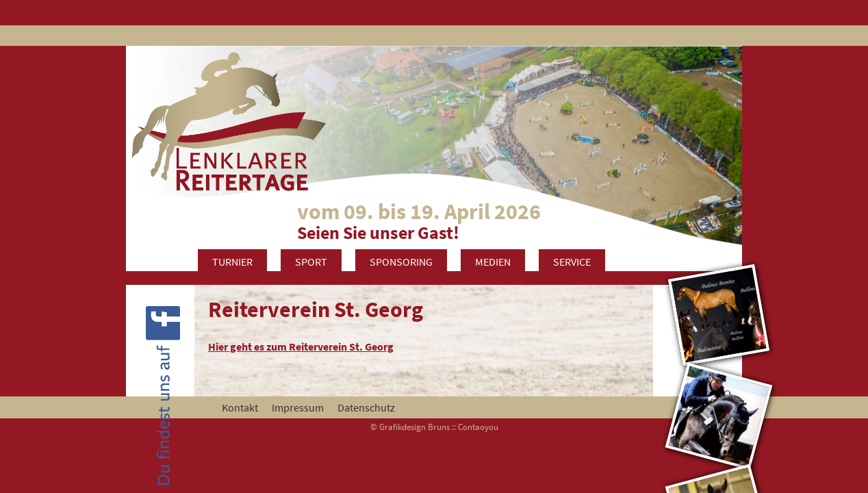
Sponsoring (401, 262)
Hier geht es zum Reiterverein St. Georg (301, 346)
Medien (493, 262)
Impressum (298, 407)
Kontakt (240, 407)
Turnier (232, 262)
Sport (311, 262)
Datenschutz (366, 407)
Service (572, 262)
